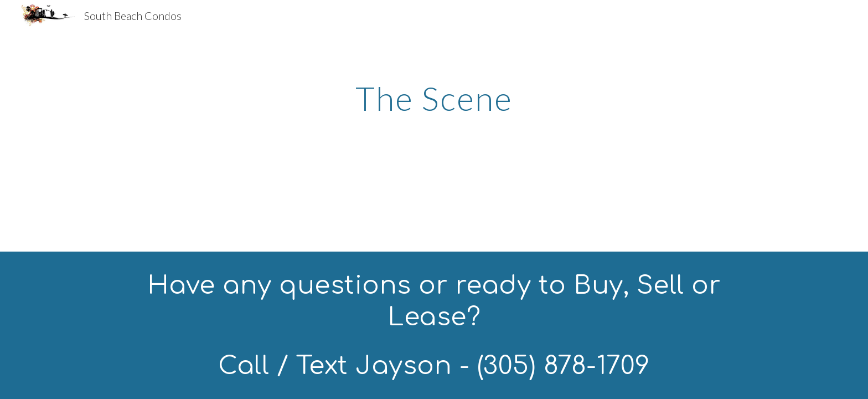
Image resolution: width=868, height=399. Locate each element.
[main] (434, 98)
